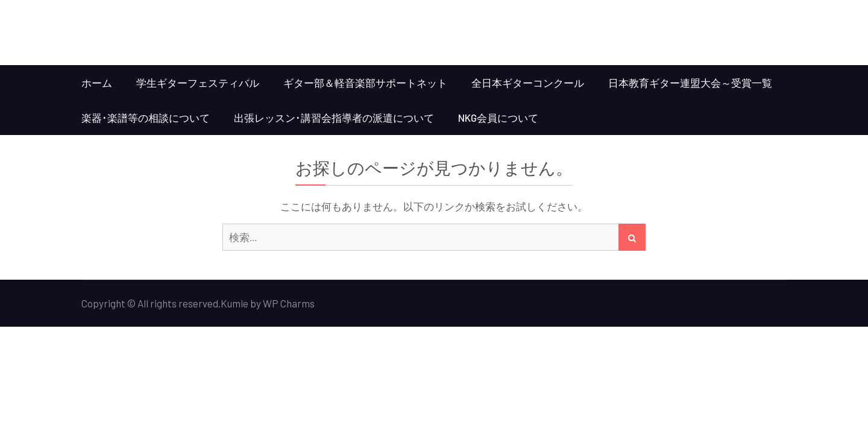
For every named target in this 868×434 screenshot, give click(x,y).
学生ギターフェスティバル (198, 83)
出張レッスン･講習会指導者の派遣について (334, 118)
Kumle (234, 303)
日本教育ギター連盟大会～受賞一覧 (690, 83)
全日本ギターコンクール (528, 83)
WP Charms (289, 303)
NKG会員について (498, 118)
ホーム (97, 83)
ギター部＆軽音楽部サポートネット (365, 83)
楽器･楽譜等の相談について (146, 118)
